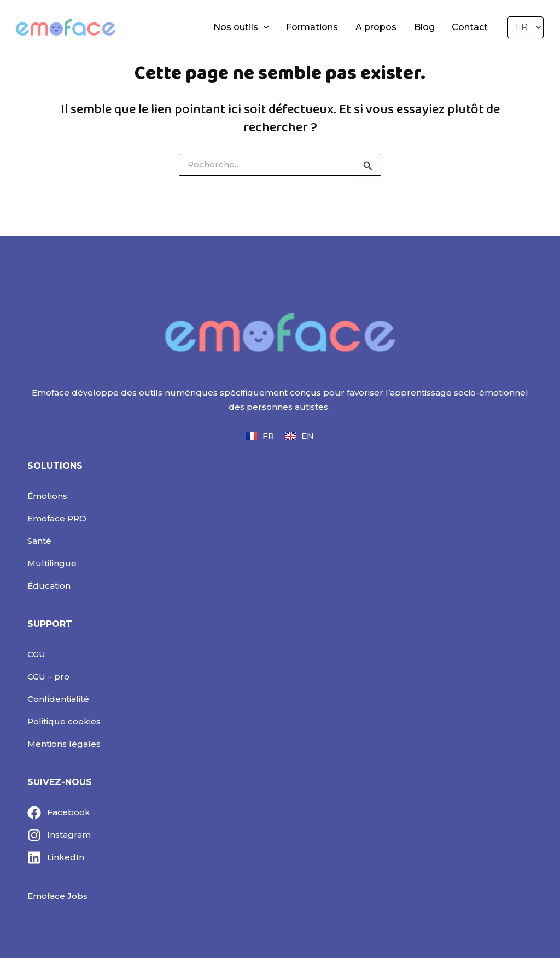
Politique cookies (64, 721)
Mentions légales (64, 744)
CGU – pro (48, 677)
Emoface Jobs (57, 896)
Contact (473, 27)
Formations (334, 27)
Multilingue (52, 563)
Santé (39, 541)
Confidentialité (58, 699)
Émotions (47, 496)
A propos (392, 27)
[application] (292, 27)
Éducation (49, 586)
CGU (36, 654)
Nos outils (270, 27)
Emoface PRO (57, 518)
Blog (434, 27)
